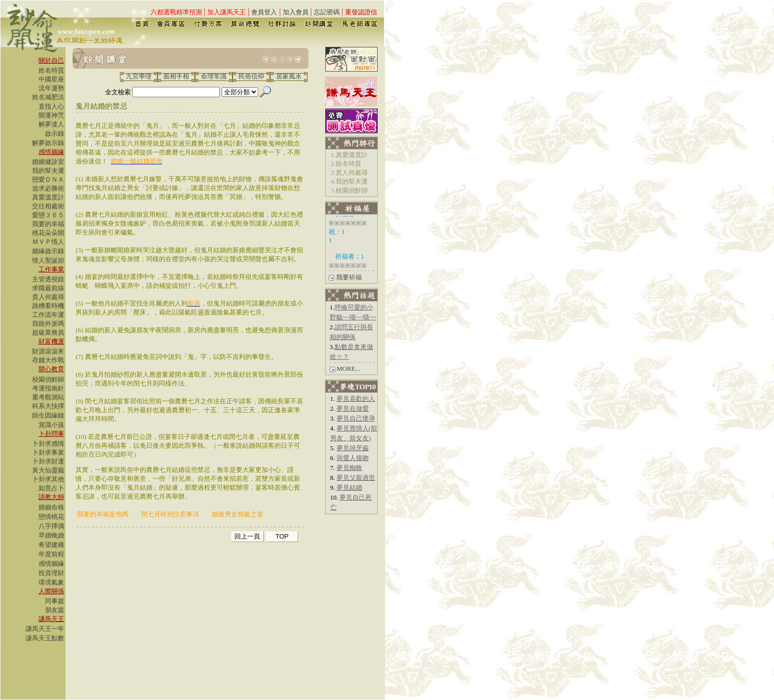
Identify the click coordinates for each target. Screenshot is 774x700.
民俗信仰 (251, 76)
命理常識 (214, 76)
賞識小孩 (51, 425)
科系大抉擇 (48, 406)
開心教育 (51, 369)
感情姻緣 (51, 152)
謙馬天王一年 (45, 629)
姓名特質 (51, 70)
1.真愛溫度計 (349, 155)
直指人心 (51, 106)
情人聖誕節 (48, 260)
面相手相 (176, 76)
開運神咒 (51, 115)
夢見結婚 (349, 487)
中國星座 (51, 79)
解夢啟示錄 (48, 143)
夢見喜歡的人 (356, 399)
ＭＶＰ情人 (48, 242)
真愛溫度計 (48, 197)
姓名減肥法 (48, 97)
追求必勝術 (48, 188)
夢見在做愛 (353, 408)
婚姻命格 (51, 507)
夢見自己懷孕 (356, 418)
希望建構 (51, 545)
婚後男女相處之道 (237, 514)
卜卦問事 (51, 434)
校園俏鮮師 (48, 379)
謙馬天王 (51, 619)
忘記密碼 (327, 12)
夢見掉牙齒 (353, 448)
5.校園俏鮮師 (349, 190)
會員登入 (264, 12)
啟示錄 (55, 134)
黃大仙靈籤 (48, 470)
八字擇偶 (51, 526)
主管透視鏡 (48, 279)
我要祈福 (349, 277)
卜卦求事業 (48, 452)
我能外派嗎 (48, 324)
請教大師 (51, 497)
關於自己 (51, 60)
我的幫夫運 (48, 171)
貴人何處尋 (48, 297)
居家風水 (289, 76)
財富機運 (51, 341)
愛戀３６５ (48, 215)
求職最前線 (48, 288)
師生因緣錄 (48, 415)
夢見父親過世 (356, 478)
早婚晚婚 (51, 535)
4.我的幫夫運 (349, 181)
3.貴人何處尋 (349, 173)
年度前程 (51, 554)
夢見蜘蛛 (349, 468)
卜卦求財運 (48, 461)
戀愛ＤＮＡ (48, 179)
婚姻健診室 (48, 162)
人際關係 (51, 591)
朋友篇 (55, 610)
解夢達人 (51, 124)
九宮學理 (139, 76)
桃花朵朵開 (48, 233)
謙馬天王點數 (45, 638)
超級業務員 (48, 332)
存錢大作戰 (48, 360)
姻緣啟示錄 (48, 251)
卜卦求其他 (48, 479)
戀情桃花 (51, 517)
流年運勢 (51, 88)
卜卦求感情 (48, 444)
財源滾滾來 (48, 351)
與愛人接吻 (353, 458)
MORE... (348, 369)
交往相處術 (48, 206)
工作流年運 (48, 315)
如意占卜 (51, 488)
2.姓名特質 (346, 164)
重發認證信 (361, 12)
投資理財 (51, 573)
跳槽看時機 (48, 306)
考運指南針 (48, 388)
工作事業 (51, 269)
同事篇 (55, 601)
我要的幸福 (48, 224)
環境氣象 (51, 582)
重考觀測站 (48, 397)
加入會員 (296, 12)
